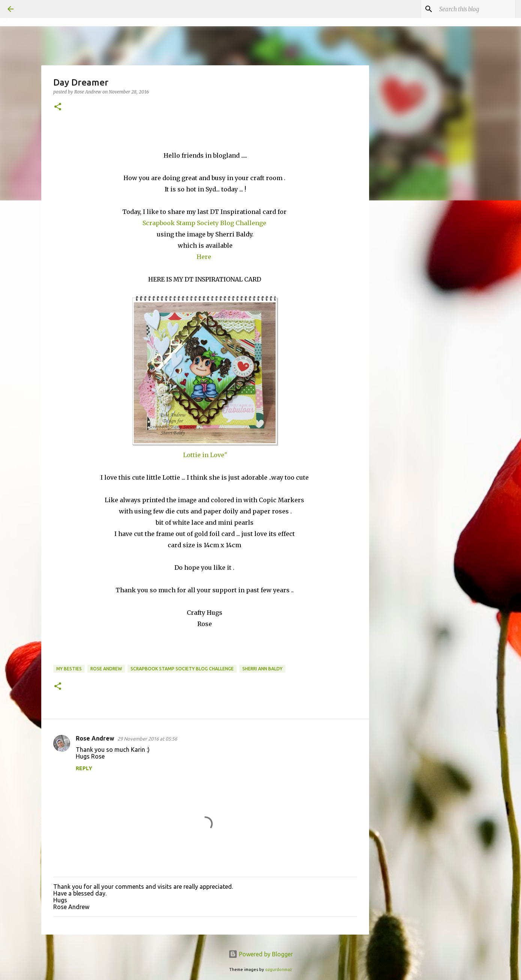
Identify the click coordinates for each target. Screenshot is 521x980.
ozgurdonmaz (279, 969)
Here (205, 257)
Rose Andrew (106, 669)
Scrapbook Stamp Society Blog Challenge (205, 223)
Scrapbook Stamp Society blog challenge (182, 669)
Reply (84, 768)
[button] (58, 107)
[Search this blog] (476, 9)
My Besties (69, 669)
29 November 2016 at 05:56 (147, 739)
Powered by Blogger (261, 954)
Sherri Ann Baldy (262, 669)
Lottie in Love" (205, 455)
